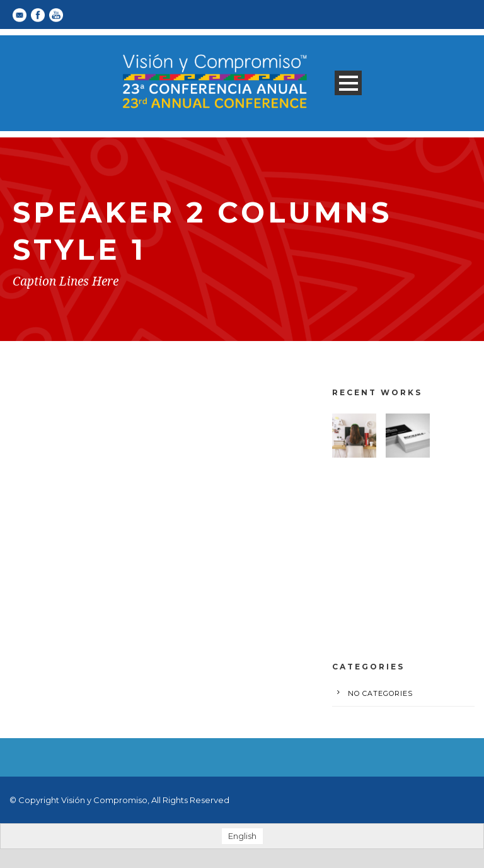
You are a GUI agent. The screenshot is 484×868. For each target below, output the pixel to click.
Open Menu (348, 83)
